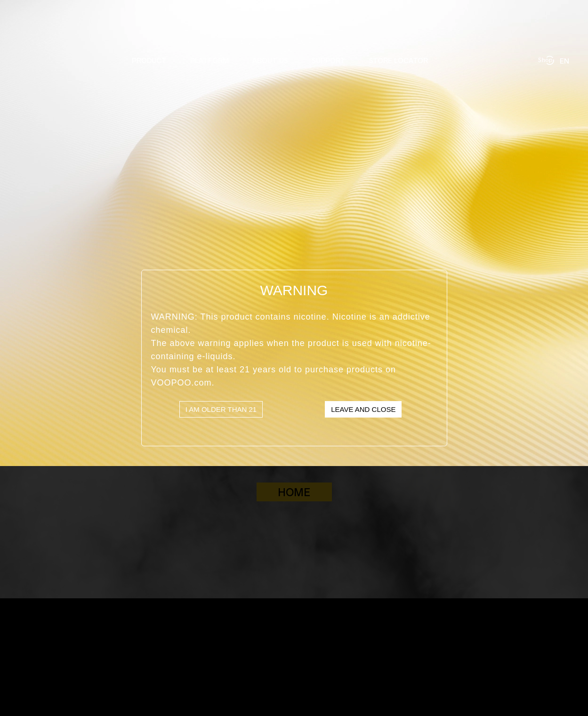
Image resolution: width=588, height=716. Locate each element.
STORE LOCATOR (399, 60)
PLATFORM (209, 60)
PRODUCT (149, 60)
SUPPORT (329, 60)
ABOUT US (270, 60)
